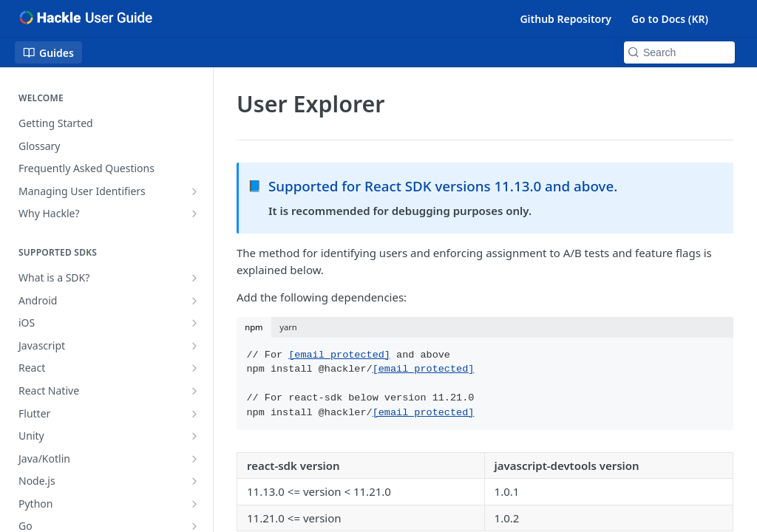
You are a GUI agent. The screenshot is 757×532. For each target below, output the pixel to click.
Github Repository (566, 19)
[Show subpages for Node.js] (194, 481)
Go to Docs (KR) (670, 19)
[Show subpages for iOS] (194, 323)
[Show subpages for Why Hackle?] (194, 214)
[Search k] (679, 52)
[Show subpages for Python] (194, 504)
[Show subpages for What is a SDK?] (194, 278)
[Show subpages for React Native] (194, 391)
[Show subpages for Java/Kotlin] (194, 459)
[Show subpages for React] (194, 368)
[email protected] (339, 355)
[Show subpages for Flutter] (194, 414)
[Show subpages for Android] (194, 301)
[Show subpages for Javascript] (194, 346)
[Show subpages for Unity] (194, 436)
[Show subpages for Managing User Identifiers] (194, 191)
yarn (288, 327)
